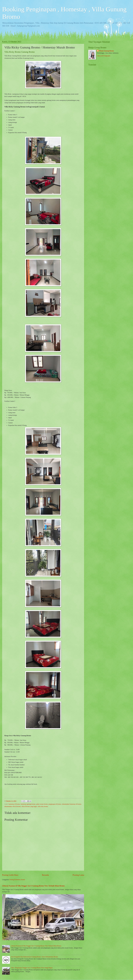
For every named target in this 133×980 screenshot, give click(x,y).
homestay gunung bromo (28, 804)
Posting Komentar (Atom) (17, 880)
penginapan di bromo (55, 804)
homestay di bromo (14, 804)
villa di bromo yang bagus (29, 806)
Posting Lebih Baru (10, 875)
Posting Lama (78, 875)
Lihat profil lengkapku (104, 56)
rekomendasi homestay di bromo (71, 804)
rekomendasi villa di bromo (13, 806)
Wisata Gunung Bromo (106, 51)
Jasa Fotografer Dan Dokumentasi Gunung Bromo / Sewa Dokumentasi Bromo (35, 957)
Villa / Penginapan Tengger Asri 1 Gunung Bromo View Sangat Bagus (32, 968)
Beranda (45, 875)
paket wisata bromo (42, 804)
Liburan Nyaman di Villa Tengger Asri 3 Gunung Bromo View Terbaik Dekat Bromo (33, 886)
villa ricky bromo (43, 806)
